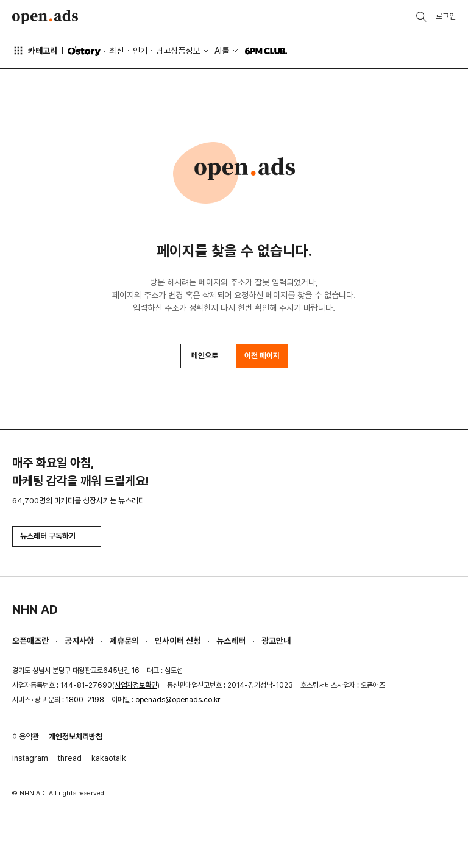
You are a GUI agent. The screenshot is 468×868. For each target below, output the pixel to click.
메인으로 (205, 356)
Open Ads (45, 17)
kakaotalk (109, 758)
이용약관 (26, 737)
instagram (30, 758)
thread (70, 758)
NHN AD (35, 610)
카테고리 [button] (35, 51)
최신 (116, 51)
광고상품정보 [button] (178, 51)
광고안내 (276, 641)
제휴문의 (124, 641)
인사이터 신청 (178, 641)
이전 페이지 (262, 356)
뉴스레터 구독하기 (57, 536)
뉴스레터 (231, 641)
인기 (140, 51)
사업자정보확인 (136, 685)
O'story (84, 51)
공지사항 (79, 641)
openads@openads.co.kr (178, 700)
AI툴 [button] (222, 51)
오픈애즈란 (30, 641)
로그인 (446, 16)
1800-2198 (85, 700)
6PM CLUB (266, 51)
